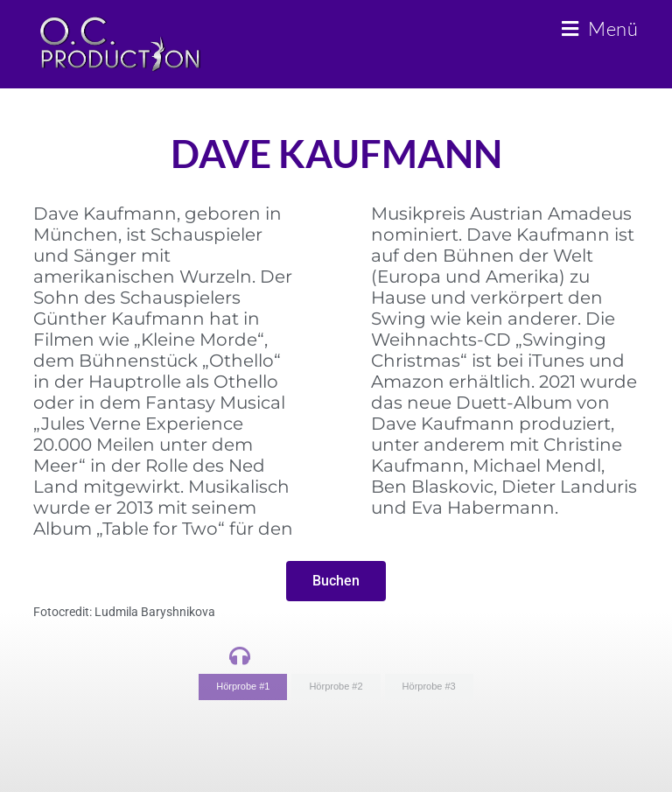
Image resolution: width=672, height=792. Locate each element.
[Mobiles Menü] (600, 28)
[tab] (243, 687)
